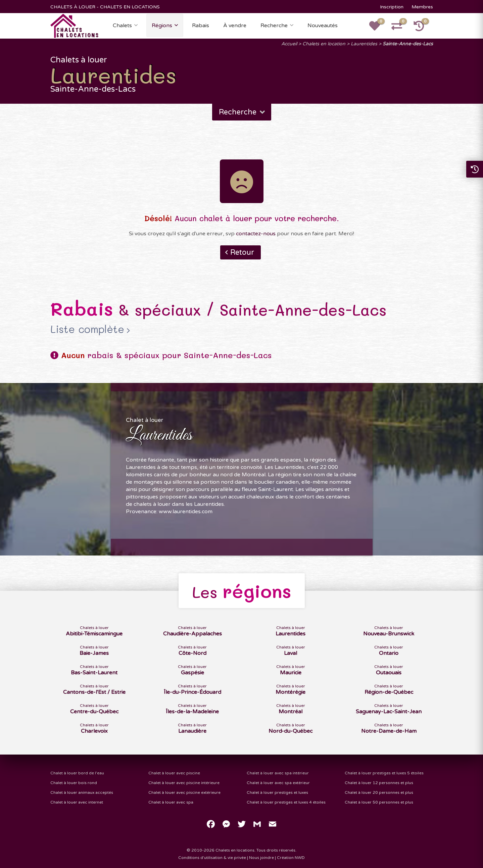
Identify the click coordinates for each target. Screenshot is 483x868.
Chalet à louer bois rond (74, 783)
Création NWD (291, 858)
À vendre (235, 26)
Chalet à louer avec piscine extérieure (184, 792)
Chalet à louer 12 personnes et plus (379, 783)
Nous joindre (261, 858)
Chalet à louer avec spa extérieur (278, 783)
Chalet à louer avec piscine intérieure (184, 783)
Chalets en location (324, 44)
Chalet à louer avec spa (171, 802)
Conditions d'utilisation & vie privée (212, 858)
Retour (242, 252)
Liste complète (87, 329)
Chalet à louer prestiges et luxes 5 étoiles (384, 773)
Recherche (274, 26)
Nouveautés (323, 26)
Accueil (289, 44)
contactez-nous (256, 234)
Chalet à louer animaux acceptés (82, 792)
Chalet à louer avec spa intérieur (278, 773)
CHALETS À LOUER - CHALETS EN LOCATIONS (105, 7)
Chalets (122, 26)
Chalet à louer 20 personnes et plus (379, 792)
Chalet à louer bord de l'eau (77, 773)
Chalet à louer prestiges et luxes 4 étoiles (286, 802)
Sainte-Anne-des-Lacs (408, 44)
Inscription (392, 7)
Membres (422, 7)
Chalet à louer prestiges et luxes (277, 792)
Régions (162, 26)
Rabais (201, 26)
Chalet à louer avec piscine (174, 773)
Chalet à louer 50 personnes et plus (379, 802)
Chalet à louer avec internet (77, 802)
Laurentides (364, 44)
